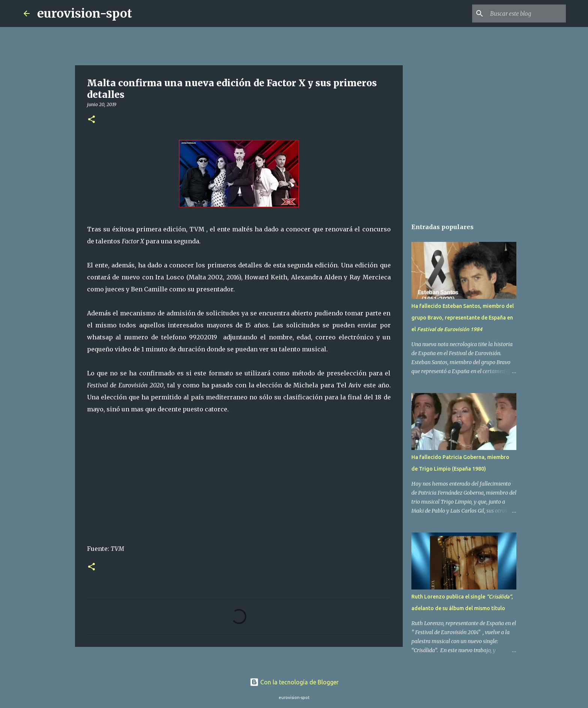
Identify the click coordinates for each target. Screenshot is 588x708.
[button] (91, 120)
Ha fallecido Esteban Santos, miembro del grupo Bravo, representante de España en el (463, 318)
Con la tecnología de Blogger (294, 682)
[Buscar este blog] (526, 13)
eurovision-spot (85, 13)
